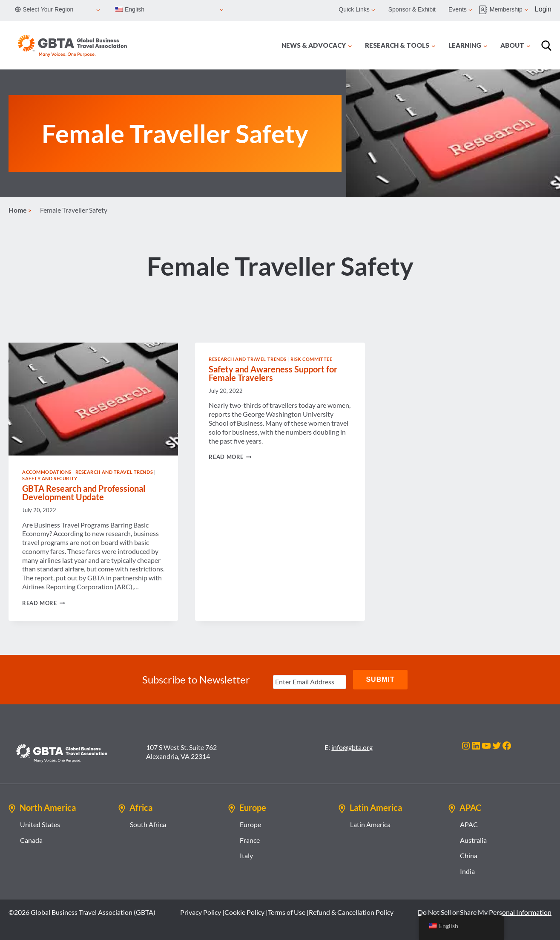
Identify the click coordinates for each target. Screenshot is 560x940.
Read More (44, 603)
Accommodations (47, 472)
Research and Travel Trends (114, 472)
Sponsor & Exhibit (412, 9)
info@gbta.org (352, 747)
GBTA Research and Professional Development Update (84, 493)
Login (543, 9)
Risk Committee (312, 359)
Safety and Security (50, 478)
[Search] (546, 46)
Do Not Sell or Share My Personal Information (485, 912)
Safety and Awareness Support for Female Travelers (273, 373)
